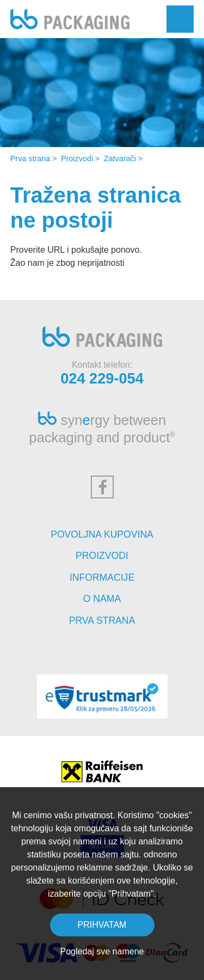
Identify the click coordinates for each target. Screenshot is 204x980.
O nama (102, 599)
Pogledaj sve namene (102, 951)
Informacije (102, 577)
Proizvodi (77, 159)
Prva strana (30, 159)
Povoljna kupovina (102, 534)
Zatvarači (120, 159)
